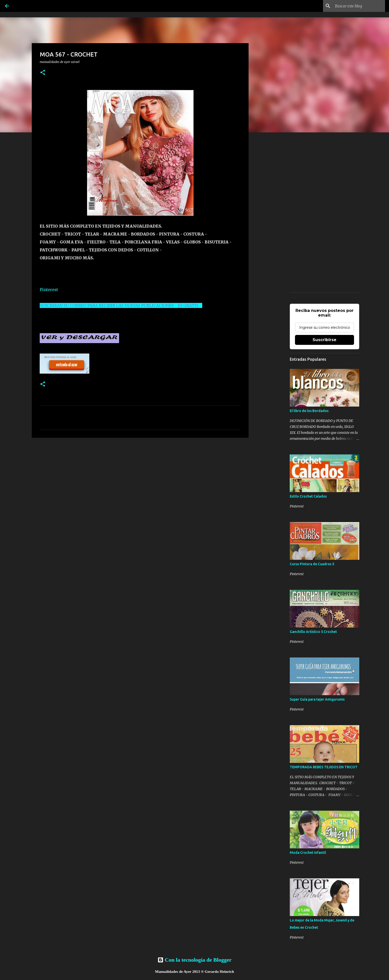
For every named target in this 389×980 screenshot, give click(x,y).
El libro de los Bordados (309, 411)
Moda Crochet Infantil (308, 853)
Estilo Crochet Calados (308, 496)
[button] (43, 73)
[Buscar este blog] (359, 6)
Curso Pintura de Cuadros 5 (312, 564)
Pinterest (49, 290)
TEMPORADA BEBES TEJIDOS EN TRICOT (324, 767)
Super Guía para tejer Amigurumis (317, 699)
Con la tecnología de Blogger (194, 960)
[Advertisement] (140, 480)
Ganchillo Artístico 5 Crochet (313, 632)
